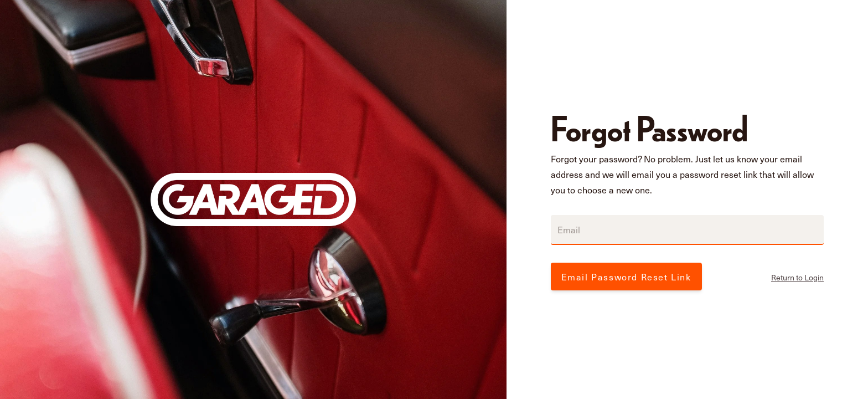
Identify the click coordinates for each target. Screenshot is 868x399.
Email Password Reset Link (626, 277)
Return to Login (797, 277)
